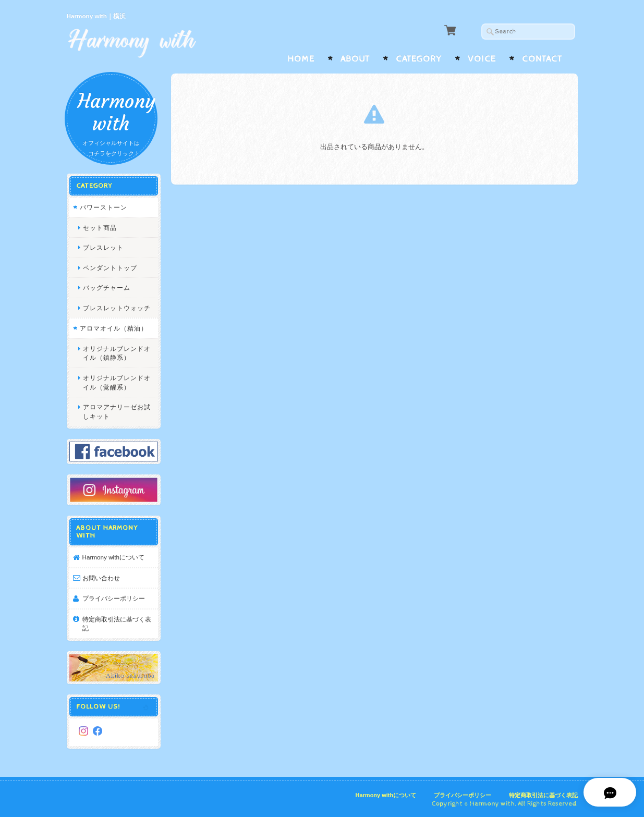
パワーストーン (104, 206)
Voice (482, 59)
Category (419, 59)
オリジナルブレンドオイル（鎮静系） (117, 352)
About (355, 59)
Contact (542, 59)
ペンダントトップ (110, 267)
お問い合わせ (101, 577)
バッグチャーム (107, 287)
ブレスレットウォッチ (117, 307)
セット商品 (100, 227)
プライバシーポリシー (114, 597)
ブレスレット (103, 246)
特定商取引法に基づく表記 (117, 623)
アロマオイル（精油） (114, 328)
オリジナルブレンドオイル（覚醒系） (117, 381)
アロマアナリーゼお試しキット (117, 411)
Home (301, 59)
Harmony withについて (113, 556)
